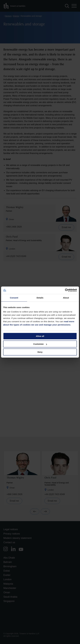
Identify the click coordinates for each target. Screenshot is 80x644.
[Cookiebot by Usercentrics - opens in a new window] (65, 290)
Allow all (40, 336)
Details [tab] (40, 298)
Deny (40, 352)
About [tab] (66, 298)
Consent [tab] (14, 298)
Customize (40, 344)
